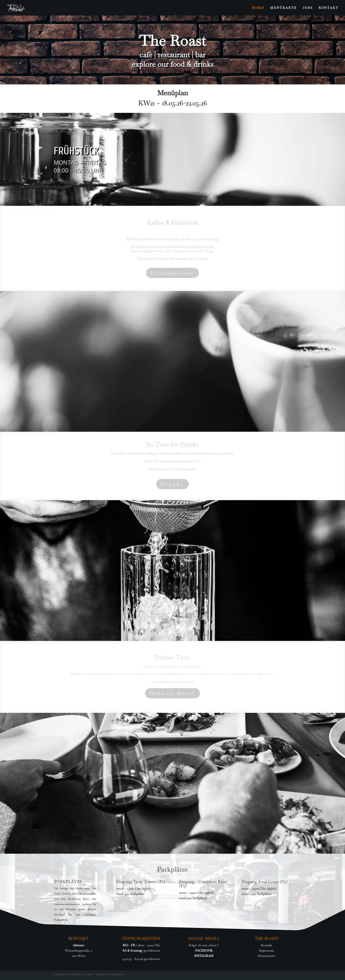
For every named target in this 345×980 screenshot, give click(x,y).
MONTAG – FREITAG (80, 162)
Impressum (267, 950)
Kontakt (266, 945)
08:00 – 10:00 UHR (78, 170)
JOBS (308, 8)
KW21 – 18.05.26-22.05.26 (172, 103)
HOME (258, 8)
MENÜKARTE (284, 8)
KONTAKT (328, 8)
